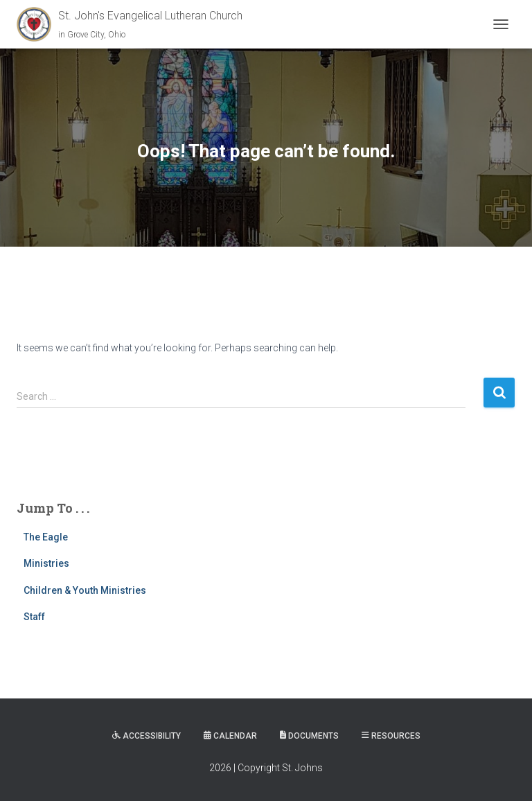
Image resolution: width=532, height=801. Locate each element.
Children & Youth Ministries (85, 590)
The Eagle (46, 537)
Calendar (230, 736)
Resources (391, 736)
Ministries (46, 563)
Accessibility (147, 736)
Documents (309, 736)
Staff (34, 617)
